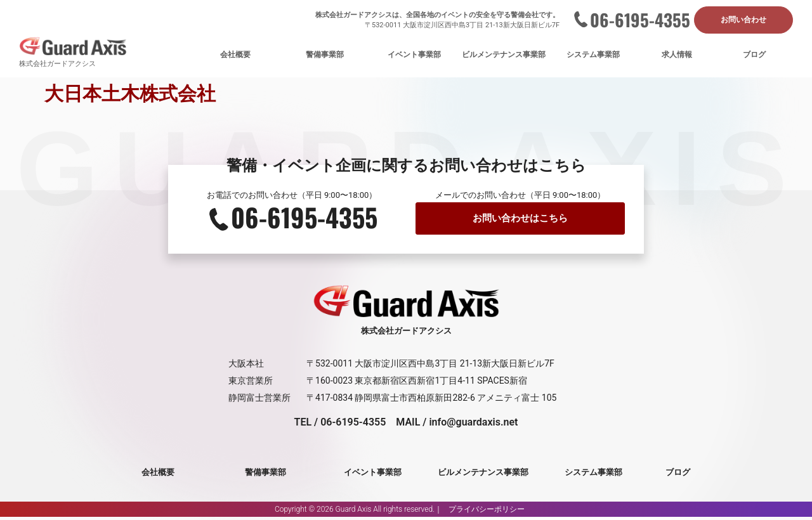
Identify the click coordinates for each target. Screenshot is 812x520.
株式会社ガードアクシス (57, 65)
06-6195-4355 (640, 20)
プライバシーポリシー (487, 512)
